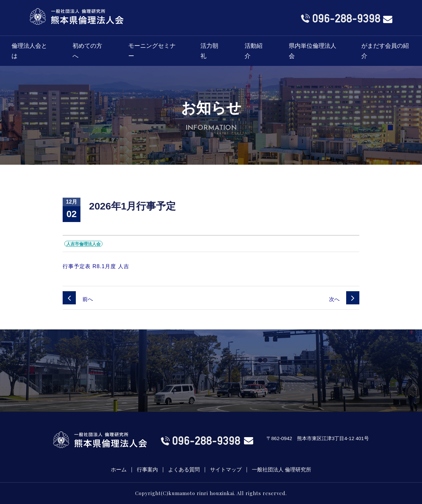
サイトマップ (226, 470)
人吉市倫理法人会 (83, 244)
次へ (344, 299)
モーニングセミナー (152, 51)
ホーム (119, 470)
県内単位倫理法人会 (313, 51)
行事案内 (147, 470)
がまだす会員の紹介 (385, 51)
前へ (78, 299)
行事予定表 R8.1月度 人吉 (96, 266)
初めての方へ (87, 51)
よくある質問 (184, 470)
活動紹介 (254, 51)
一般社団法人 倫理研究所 (282, 470)
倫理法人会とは (29, 51)
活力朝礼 (209, 51)
